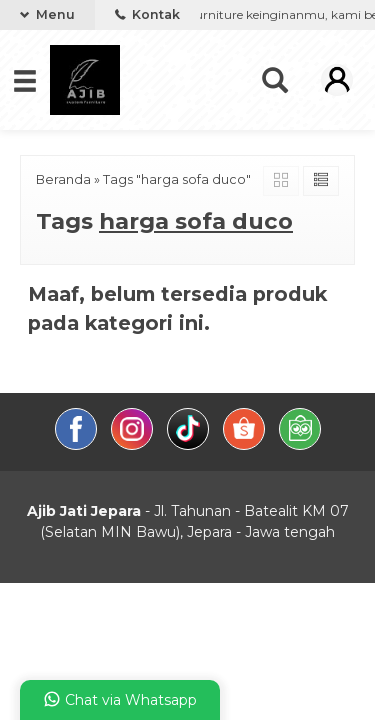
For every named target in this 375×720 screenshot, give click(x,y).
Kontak (147, 14)
